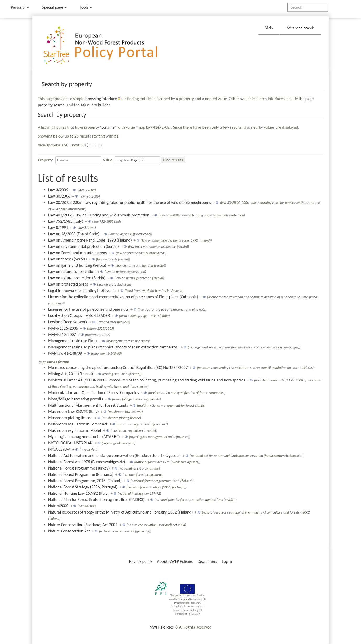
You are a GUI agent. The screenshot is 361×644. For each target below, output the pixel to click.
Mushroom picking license (70, 418)
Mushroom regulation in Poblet (75, 430)
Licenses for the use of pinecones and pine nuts (88, 309)
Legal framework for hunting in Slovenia (82, 290)
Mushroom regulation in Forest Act (78, 424)
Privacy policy (141, 561)
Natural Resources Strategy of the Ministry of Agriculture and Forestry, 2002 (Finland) (121, 512)
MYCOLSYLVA (59, 449)
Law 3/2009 (58, 190)
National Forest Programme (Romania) (81, 474)
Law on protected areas (68, 284)
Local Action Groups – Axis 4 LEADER (79, 316)
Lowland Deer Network (68, 322)
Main (269, 28)
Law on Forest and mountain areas (77, 253)
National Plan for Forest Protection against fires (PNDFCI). (97, 500)
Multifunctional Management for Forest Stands (88, 405)
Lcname (108, 127)
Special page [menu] (54, 7)
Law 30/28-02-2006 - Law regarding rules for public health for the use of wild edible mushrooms (130, 202)
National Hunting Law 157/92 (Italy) (78, 493)
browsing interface (101, 99)
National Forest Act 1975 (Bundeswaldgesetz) (87, 462)
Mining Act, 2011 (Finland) (71, 374)
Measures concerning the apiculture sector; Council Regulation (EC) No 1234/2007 (118, 367)
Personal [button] (20, 7)
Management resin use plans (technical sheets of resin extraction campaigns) (113, 347)
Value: (108, 160)
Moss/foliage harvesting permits (76, 399)
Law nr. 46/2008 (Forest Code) (74, 234)
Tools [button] (86, 7)
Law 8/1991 (58, 228)
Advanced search (300, 28)
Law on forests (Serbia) (68, 259)
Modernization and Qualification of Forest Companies (94, 393)
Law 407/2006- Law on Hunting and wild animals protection (99, 215)
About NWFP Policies (175, 561)
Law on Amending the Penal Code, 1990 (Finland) (90, 240)
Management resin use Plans (73, 341)
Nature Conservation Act (69, 531)
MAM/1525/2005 (63, 328)
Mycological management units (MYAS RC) (84, 437)
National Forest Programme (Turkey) (79, 468)
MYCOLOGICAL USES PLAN (70, 443)
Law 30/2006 (59, 196)
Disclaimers (207, 561)
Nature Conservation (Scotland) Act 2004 (83, 525)
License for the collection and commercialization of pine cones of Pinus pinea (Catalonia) (123, 297)
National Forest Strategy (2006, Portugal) (83, 487)
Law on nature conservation (72, 272)
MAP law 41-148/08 (65, 353)
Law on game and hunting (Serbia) (77, 265)
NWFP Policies (162, 627)
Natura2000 (58, 506)
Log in (227, 561)
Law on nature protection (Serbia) (77, 278)
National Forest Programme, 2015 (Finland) (85, 481)
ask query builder (95, 105)
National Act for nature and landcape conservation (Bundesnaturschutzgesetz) (114, 455)
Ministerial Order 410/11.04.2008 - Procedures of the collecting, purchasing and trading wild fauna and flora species (147, 380)
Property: (46, 160)
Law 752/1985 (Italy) (66, 221)
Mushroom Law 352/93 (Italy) (73, 411)
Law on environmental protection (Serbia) (84, 246)
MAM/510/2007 (62, 334)
